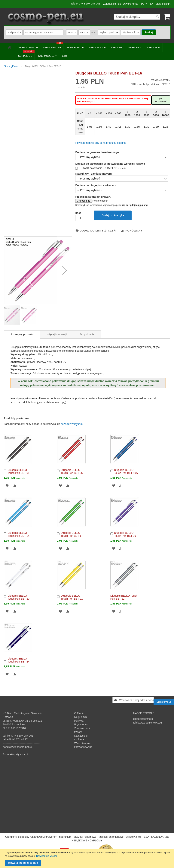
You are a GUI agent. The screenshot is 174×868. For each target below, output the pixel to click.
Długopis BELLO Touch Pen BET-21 (72, 597)
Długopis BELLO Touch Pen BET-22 (124, 597)
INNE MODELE (46, 56)
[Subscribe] (164, 700)
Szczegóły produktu (22, 334)
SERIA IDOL (26, 54)
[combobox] (137, 17)
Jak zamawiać (161, 100)
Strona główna (11, 66)
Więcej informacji (57, 334)
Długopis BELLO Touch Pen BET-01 (18, 471)
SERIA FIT (116, 47)
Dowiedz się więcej (47, 856)
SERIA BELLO (53, 46)
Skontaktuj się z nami (15, 754)
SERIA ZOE (153, 47)
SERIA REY (135, 47)
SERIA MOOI (96, 47)
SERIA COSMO (27, 47)
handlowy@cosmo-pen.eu (18, 747)
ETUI (65, 56)
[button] (160, 4)
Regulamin (80, 717)
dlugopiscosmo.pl (143, 719)
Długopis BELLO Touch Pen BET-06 (72, 471)
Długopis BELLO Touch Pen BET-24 (18, 660)
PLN (93, 33)
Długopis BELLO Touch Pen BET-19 (125, 534)
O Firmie (79, 713)
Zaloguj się (109, 4)
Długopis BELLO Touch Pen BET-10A (126, 471)
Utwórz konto (131, 4)
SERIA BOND (74, 47)
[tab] (22, 334)
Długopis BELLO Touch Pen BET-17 (72, 534)
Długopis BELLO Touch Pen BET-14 (18, 534)
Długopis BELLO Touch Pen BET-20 (18, 597)
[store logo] (45, 19)
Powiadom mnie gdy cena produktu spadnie (101, 143)
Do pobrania (87, 334)
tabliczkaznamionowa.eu (147, 723)
